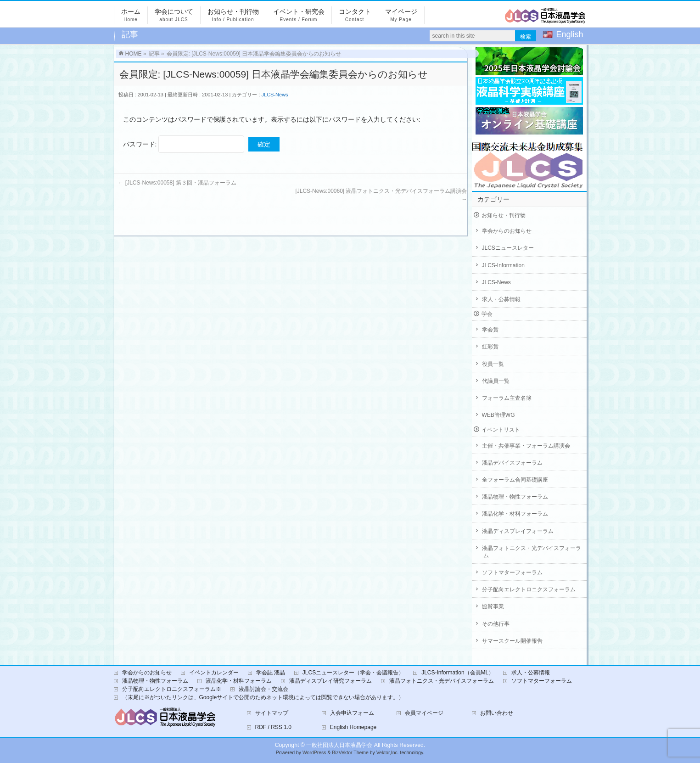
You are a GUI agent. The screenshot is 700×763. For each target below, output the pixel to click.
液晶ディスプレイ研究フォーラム (330, 681)
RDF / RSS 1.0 (273, 727)
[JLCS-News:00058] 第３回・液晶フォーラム (177, 183)
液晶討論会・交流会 (263, 689)
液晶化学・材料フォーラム (515, 514)
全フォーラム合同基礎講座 (515, 480)
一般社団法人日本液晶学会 (339, 745)
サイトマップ (272, 713)
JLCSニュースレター (508, 248)
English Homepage (353, 727)
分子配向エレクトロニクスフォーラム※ (172, 689)
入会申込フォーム (352, 713)
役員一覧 (493, 364)
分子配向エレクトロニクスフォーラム (529, 589)
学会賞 (490, 330)
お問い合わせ (497, 713)
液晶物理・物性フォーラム (515, 497)
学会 (487, 314)
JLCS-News (275, 95)
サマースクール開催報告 (512, 641)
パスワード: (184, 144)
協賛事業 (493, 606)
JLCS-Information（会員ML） (458, 673)
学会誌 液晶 (271, 673)
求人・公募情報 (501, 299)
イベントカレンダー (214, 673)
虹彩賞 (490, 347)
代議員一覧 (496, 381)
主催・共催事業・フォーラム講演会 (526, 446)
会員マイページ (424, 713)
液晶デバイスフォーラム (512, 463)
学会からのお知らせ (507, 231)
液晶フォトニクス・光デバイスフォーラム (532, 552)
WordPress (314, 753)
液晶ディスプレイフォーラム (518, 531)
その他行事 (496, 624)
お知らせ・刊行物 (504, 215)
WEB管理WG (498, 415)
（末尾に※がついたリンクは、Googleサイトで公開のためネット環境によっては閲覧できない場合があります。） (263, 697)
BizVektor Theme (350, 753)
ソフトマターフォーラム (512, 572)
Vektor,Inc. (388, 753)
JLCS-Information (503, 265)
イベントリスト (501, 430)
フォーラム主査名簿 (507, 398)
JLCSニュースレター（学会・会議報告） (353, 673)
